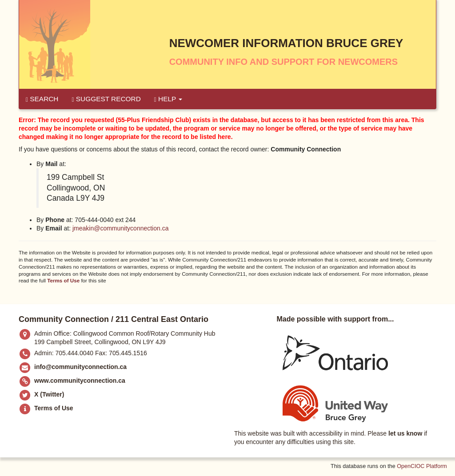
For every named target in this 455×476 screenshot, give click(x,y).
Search (42, 99)
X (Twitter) (49, 394)
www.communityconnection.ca (80, 381)
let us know (405, 433)
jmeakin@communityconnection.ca (121, 228)
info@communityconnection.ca (80, 367)
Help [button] (168, 99)
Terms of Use (63, 280)
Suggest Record (106, 99)
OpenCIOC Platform (422, 466)
